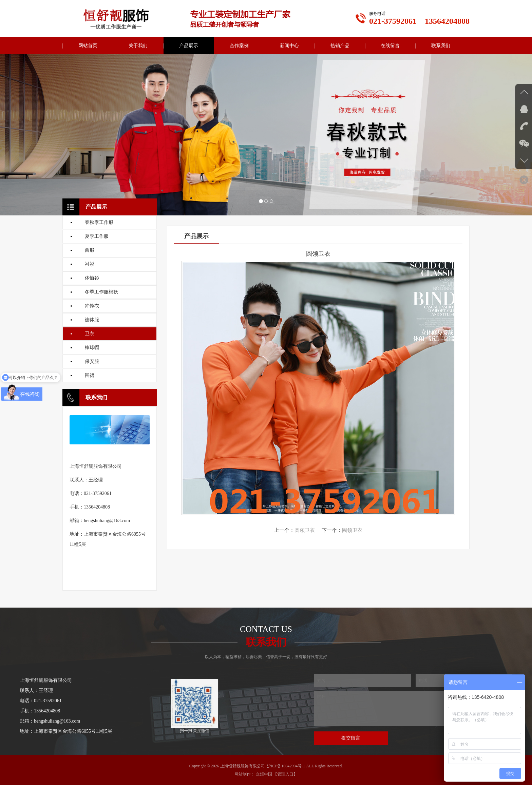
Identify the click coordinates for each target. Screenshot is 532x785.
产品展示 (189, 46)
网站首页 (88, 46)
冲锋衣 (92, 306)
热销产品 (340, 46)
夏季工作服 (97, 236)
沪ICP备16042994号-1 (286, 766)
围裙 (90, 375)
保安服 (92, 361)
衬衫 (90, 264)
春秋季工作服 (99, 222)
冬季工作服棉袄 (101, 292)
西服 (90, 250)
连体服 (92, 320)
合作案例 (239, 46)
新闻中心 (289, 46)
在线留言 (390, 46)
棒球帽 (92, 348)
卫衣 (90, 334)
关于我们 (138, 46)
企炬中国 (264, 774)
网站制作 (243, 774)
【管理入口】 (285, 774)
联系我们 (441, 46)
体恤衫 (92, 278)
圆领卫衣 (305, 530)
